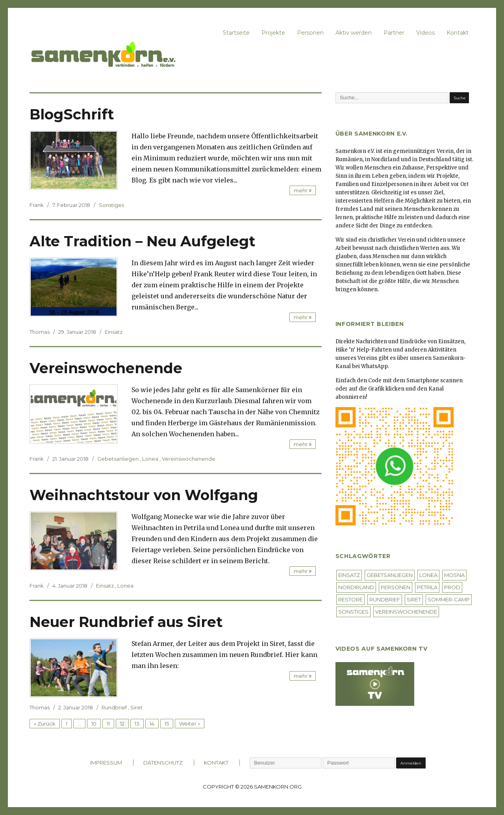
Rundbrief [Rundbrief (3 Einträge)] (385, 599)
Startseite (236, 33)
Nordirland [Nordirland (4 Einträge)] (356, 587)
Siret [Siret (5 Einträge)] (414, 599)
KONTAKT (216, 763)
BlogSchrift (72, 114)
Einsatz (114, 332)
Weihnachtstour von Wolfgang (144, 495)
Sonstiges (111, 205)
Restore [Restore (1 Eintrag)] (350, 599)
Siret (136, 707)
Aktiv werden (354, 33)
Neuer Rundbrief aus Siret (126, 622)
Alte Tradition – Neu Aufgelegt (142, 241)
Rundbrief (114, 707)
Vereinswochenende (106, 368)
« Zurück (45, 724)
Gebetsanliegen (118, 459)
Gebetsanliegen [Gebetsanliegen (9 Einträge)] (390, 575)
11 (108, 724)
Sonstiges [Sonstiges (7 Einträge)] (353, 612)
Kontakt (458, 33)
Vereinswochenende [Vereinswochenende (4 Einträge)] (406, 612)
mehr (303, 190)
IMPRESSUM (106, 763)
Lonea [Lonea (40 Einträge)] (428, 575)
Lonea (150, 459)
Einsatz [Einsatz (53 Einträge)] (349, 575)
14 (152, 724)
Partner (394, 33)
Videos (425, 33)
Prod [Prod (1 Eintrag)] (452, 587)
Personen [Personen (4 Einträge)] (396, 587)
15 (167, 724)
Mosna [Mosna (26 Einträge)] (454, 575)
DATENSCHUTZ (163, 763)
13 (137, 724)
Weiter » (190, 724)
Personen (310, 33)
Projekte (273, 33)
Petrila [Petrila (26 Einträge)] (427, 587)
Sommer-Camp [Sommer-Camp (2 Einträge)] (449, 599)
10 (94, 724)
